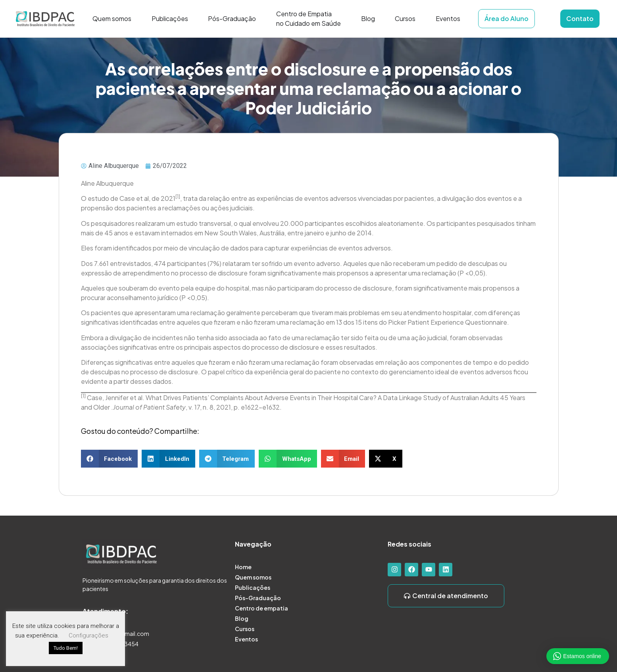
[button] (110, 459)
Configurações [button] (88, 635)
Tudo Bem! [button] (66, 648)
